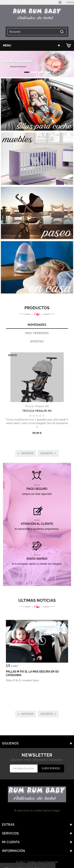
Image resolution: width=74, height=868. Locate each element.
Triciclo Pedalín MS (37, 411)
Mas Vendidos (37, 333)
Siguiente (47, 453)
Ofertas (37, 341)
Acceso (70, 2)
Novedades (37, 325)
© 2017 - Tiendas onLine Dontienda (37, 862)
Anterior (27, 453)
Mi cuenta (11, 842)
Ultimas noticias (37, 600)
